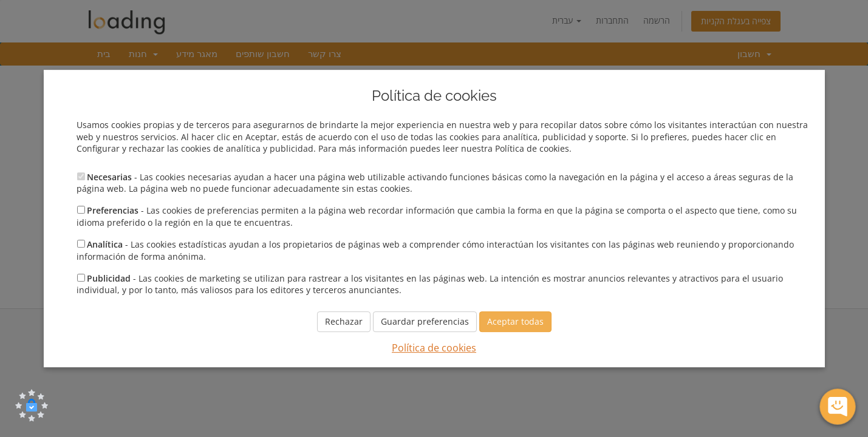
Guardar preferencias (425, 321)
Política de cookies (434, 348)
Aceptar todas (515, 321)
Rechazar (344, 321)
